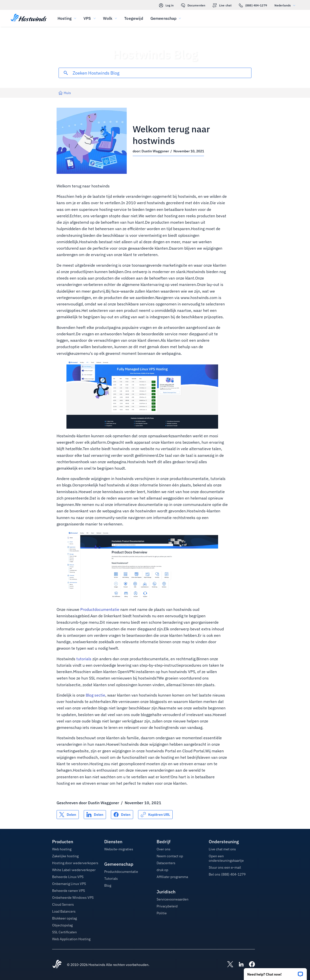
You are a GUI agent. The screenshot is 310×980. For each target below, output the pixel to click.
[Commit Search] (66, 73)
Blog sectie (95, 695)
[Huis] (29, 18)
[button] (275, 972)
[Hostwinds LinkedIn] (239, 965)
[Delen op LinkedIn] (95, 815)
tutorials (84, 659)
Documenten (193, 5)
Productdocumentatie (100, 609)
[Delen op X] (68, 815)
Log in (166, 5)
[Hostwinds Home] (57, 965)
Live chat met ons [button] (222, 849)
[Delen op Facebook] (122, 815)
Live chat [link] (222, 5)
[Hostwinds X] (228, 965)
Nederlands (286, 5)
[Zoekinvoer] (162, 73)
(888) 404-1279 (253, 5)
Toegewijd (134, 18)
